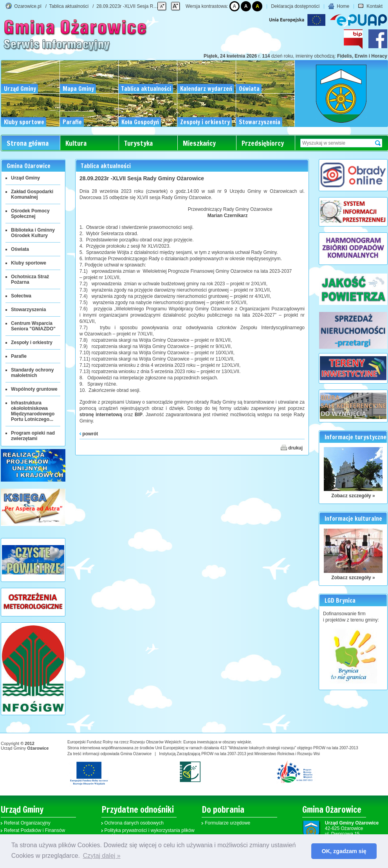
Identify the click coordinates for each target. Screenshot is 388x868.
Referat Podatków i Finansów (34, 830)
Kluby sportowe (29, 263)
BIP (139, 415)
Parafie (19, 356)
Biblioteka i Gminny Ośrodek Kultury (33, 233)
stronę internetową (101, 415)
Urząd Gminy (25, 178)
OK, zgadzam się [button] (344, 851)
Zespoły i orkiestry (32, 342)
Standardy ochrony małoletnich (32, 373)
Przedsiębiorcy (263, 143)
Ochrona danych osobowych (134, 823)
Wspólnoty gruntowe (34, 389)
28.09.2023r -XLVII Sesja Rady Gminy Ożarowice (148, 6)
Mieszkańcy (199, 143)
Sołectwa (21, 296)
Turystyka (138, 143)
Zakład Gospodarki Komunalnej (32, 194)
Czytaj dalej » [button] (102, 856)
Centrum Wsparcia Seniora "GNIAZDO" (33, 326)
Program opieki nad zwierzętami (33, 436)
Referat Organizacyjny (27, 823)
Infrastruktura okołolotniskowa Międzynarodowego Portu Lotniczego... (33, 411)
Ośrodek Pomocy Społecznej (30, 214)
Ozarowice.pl (28, 6)
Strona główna (28, 143)
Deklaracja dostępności (295, 6)
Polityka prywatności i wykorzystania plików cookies (150, 833)
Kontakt (370, 6)
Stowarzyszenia (28, 310)
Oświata (20, 249)
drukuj (292, 448)
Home (339, 6)
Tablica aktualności (69, 6)
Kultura (76, 143)
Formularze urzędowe (227, 823)
